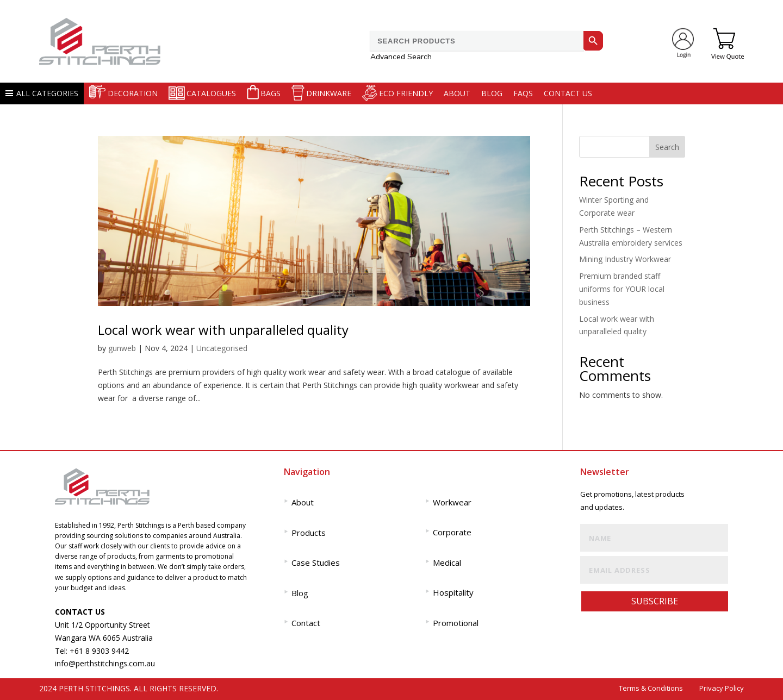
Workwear (448, 502)
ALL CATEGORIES (47, 93)
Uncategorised (222, 348)
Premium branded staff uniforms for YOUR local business (622, 289)
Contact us (568, 93)
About (457, 93)
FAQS (523, 93)
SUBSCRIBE (655, 601)
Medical (443, 562)
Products (305, 533)
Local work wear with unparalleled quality (232, 329)
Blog (492, 93)
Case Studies (312, 562)
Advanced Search (401, 57)
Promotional (452, 623)
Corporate (448, 532)
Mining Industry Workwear (625, 259)
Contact (302, 623)
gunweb (122, 348)
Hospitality (449, 592)
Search (667, 147)
